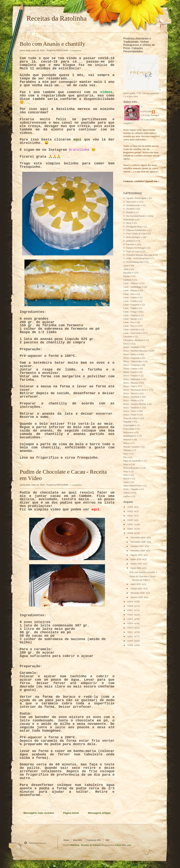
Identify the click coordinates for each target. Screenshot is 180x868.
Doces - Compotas (131, 365)
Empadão (128, 422)
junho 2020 (137, 564)
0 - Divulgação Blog (132, 227)
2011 (131, 637)
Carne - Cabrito (130, 298)
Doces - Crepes (130, 372)
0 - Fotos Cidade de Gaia (134, 234)
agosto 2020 (137, 555)
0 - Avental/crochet (132, 205)
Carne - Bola (129, 294)
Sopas (126, 482)
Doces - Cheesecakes (133, 361)
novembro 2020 (139, 542)
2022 (131, 525)
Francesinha (129, 429)
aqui (77, 140)
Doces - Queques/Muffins (135, 404)
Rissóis (127, 479)
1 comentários (76, 485)
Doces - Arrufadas (131, 347)
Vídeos (126, 493)
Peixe (126, 464)
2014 (131, 624)
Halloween (128, 433)
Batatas (127, 276)
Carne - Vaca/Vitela (132, 333)
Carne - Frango (130, 312)
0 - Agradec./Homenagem (135, 198)
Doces (126, 344)
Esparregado (129, 425)
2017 (131, 610)
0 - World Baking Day (133, 262)
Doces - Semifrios (131, 408)
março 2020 (137, 589)
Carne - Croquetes (131, 305)
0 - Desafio (128, 212)
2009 (131, 645)
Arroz (126, 266)
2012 (131, 632)
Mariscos (127, 440)
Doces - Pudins (130, 401)
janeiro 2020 (138, 597)
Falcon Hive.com (123, 845)
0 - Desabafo (129, 209)
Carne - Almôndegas (132, 287)
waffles (127, 496)
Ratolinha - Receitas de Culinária (86, 845)
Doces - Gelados (131, 376)
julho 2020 (137, 559)
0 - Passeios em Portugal (134, 248)
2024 (131, 516)
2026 (131, 507)
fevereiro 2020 (138, 593)
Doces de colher (130, 418)
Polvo (126, 475)
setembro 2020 (139, 551)
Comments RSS (94, 840)
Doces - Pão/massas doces (135, 390)
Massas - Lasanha (131, 447)
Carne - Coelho (130, 301)
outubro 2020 (138, 546)
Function (42, 843)
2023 (131, 520)
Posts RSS (77, 840)
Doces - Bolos (130, 354)
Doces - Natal (129, 386)
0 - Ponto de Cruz (131, 252)
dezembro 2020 (139, 538)
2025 (131, 511)
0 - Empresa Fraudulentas (135, 230)
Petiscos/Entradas (131, 468)
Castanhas (128, 337)
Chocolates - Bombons (133, 340)
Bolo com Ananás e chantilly (52, 44)
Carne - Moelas (130, 319)
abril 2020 (137, 584)
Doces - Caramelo (131, 358)
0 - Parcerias (129, 244)
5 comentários (76, 50)
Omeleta (127, 450)
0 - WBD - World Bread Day (136, 259)
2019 (131, 602)
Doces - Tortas (130, 415)
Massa (126, 443)
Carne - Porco (130, 326)
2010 (131, 641)
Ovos (126, 454)
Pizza (126, 472)
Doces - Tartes (130, 411)
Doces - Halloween (132, 379)
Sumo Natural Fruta (132, 486)
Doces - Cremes (130, 369)
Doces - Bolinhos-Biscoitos (136, 351)
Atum (126, 269)
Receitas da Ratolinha (57, 18)
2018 (131, 606)
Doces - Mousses (131, 383)
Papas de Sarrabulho (132, 461)
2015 (131, 619)
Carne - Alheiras (131, 283)
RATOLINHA (147, 112)
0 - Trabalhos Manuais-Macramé (138, 255)
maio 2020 (137, 568)
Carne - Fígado (130, 308)
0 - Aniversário (130, 202)
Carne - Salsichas (131, 330)
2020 (131, 533)
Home (66, 840)
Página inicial (71, 813)
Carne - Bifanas (130, 291)
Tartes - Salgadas (131, 489)
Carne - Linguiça (131, 315)
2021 (131, 529)
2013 (131, 628)
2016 (131, 615)
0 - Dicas (127, 223)
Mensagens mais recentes (39, 813)
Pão (125, 457)
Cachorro (128, 280)
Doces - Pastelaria (131, 397)
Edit (107, 840)
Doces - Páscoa (130, 394)
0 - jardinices (129, 241)
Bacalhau (127, 273)
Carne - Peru (129, 322)
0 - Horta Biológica (132, 237)
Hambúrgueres (130, 436)
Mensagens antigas (99, 813)
